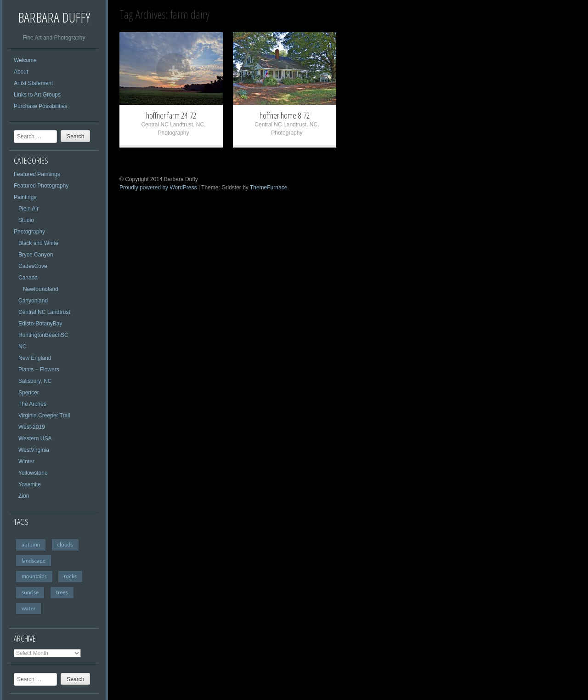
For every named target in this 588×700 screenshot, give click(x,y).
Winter (26, 461)
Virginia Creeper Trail (44, 415)
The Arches (32, 404)
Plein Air (28, 209)
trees (62, 592)
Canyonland (33, 301)
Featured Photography (41, 186)
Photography (29, 232)
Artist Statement (33, 83)
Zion (24, 496)
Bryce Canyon (36, 255)
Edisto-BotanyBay (40, 324)
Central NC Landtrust (44, 312)
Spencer (29, 393)
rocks (70, 576)
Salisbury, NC (35, 381)
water (28, 608)
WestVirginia (34, 450)
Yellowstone (33, 473)
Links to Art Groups (37, 95)
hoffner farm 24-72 (171, 115)
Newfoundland (41, 289)
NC (22, 347)
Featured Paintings (37, 174)
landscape (34, 561)
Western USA (35, 438)
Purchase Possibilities (41, 106)
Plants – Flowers (39, 370)
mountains (34, 576)
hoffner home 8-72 (285, 115)
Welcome (25, 60)
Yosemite (30, 484)
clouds (65, 544)
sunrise (30, 592)
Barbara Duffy (54, 17)
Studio (26, 220)
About (21, 72)
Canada (28, 278)
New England (35, 358)
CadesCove (33, 266)
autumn (31, 544)
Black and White (38, 243)
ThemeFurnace (269, 188)
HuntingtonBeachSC (43, 335)
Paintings (25, 197)
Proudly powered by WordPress (158, 188)
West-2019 (32, 427)
